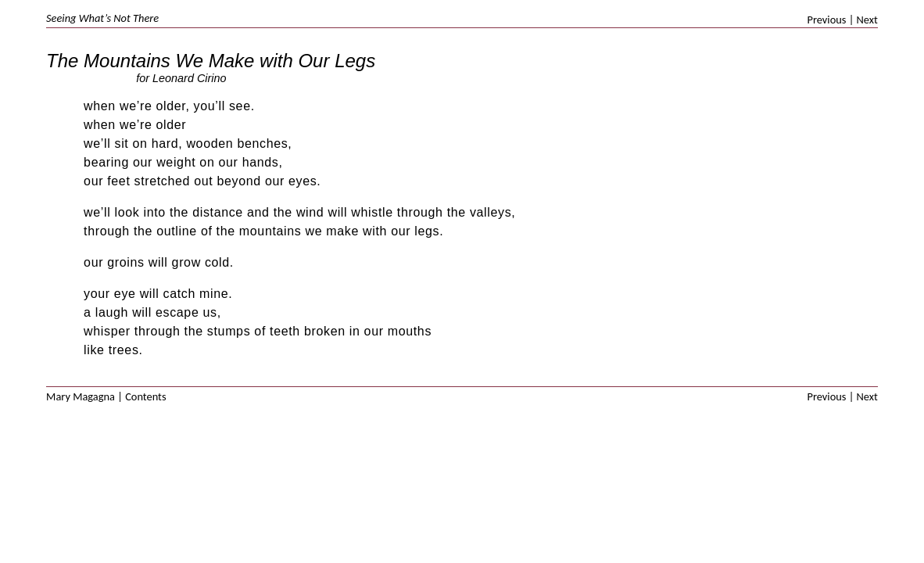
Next (867, 20)
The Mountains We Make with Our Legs (211, 61)
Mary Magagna (81, 396)
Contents (145, 396)
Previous (827, 20)
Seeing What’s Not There (102, 18)
